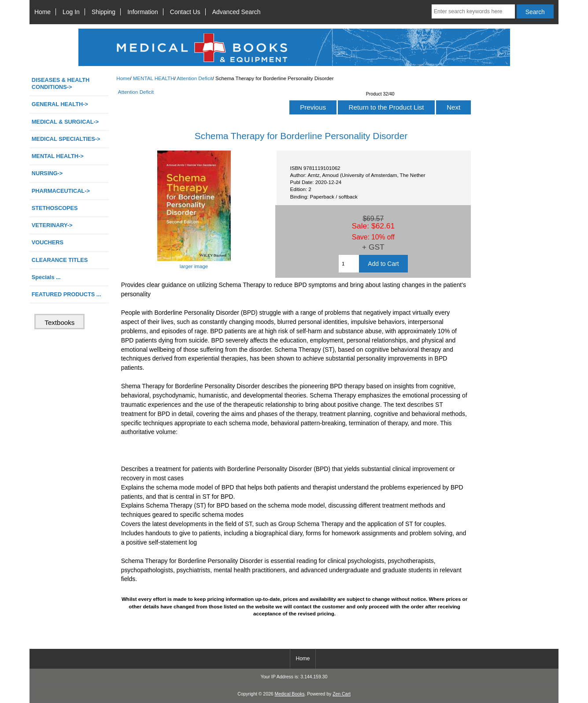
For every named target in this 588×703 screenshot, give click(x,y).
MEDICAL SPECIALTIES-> (66, 139)
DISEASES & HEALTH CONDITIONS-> (61, 83)
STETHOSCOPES (55, 208)
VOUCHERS (48, 242)
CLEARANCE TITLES (60, 260)
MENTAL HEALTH (154, 78)
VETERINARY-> (52, 225)
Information (143, 12)
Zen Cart (342, 694)
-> (58, 156)
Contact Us (185, 12)
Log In (71, 12)
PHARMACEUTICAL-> (61, 191)
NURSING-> (47, 173)
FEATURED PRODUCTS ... (67, 294)
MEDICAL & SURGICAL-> (65, 122)
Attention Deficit (194, 78)
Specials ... (46, 277)
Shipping (104, 12)
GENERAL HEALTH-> (60, 104)
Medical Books (289, 694)
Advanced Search (237, 12)
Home (43, 12)
